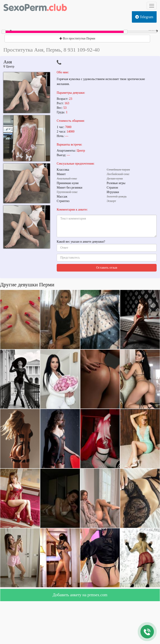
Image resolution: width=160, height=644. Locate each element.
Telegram (144, 17)
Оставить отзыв (107, 268)
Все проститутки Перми (77, 38)
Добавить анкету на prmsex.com (80, 595)
